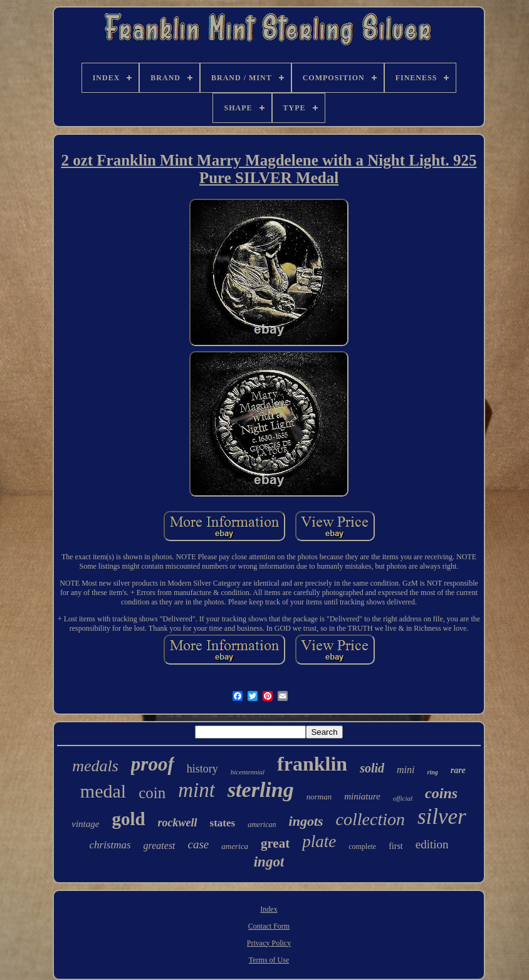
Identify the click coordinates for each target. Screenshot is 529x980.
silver (442, 817)
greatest (160, 846)
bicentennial (248, 772)
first (396, 846)
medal (103, 791)
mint (196, 790)
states (223, 823)
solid (372, 768)
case (199, 844)
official (403, 798)
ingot (269, 862)
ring (432, 772)
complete (362, 846)
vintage (85, 824)
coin (152, 793)
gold (128, 819)
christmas (110, 845)
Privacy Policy (269, 943)
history (202, 769)
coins (441, 793)
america (235, 846)
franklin (312, 764)
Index (269, 909)
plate (319, 841)
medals (95, 766)
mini (406, 770)
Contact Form (269, 926)
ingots (306, 821)
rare (458, 770)
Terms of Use (269, 960)
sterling (261, 790)
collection (370, 819)
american (262, 825)
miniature (362, 796)
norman (319, 797)
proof (153, 764)
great (275, 843)
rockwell (178, 823)
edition (432, 844)
